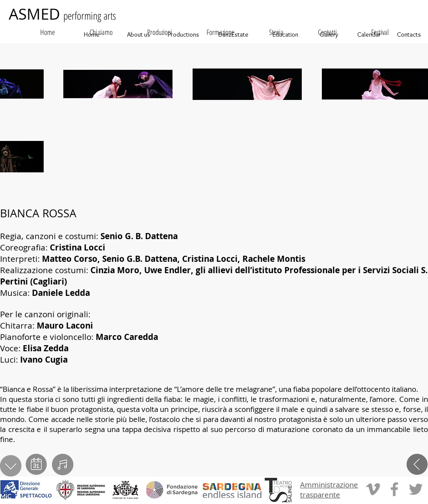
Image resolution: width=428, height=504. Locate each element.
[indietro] (417, 464)
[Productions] (183, 35)
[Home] (92, 35)
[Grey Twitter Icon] (416, 489)
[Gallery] (329, 35)
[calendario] (36, 464)
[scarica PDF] (11, 466)
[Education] (285, 35)
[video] (63, 465)
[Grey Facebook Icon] (394, 489)
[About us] (138, 35)
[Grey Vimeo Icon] (373, 489)
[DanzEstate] (233, 35)
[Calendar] (369, 35)
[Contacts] (409, 35)
